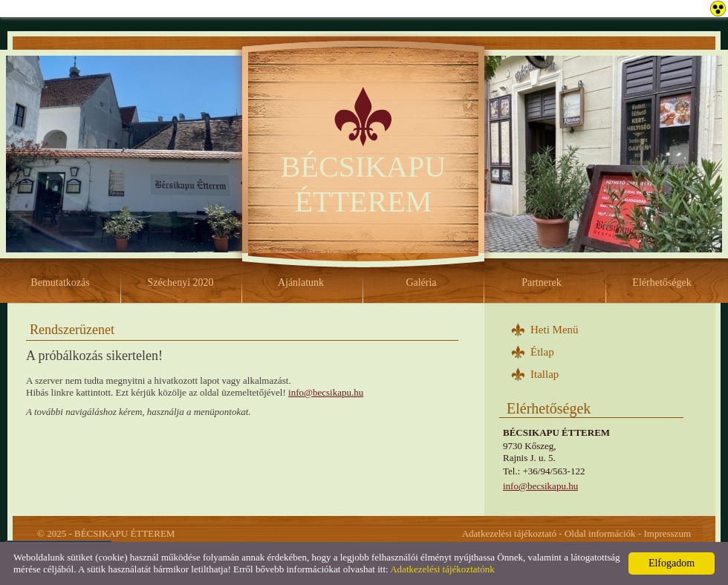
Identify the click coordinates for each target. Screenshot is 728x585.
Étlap (542, 352)
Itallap (545, 374)
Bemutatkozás (60, 282)
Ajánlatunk (301, 282)
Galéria (421, 282)
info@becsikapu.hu (540, 486)
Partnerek (542, 282)
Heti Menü (555, 330)
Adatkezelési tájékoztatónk (442, 569)
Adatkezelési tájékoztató (509, 533)
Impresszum (667, 533)
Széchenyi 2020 (180, 282)
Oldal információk (600, 533)
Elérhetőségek (662, 282)
